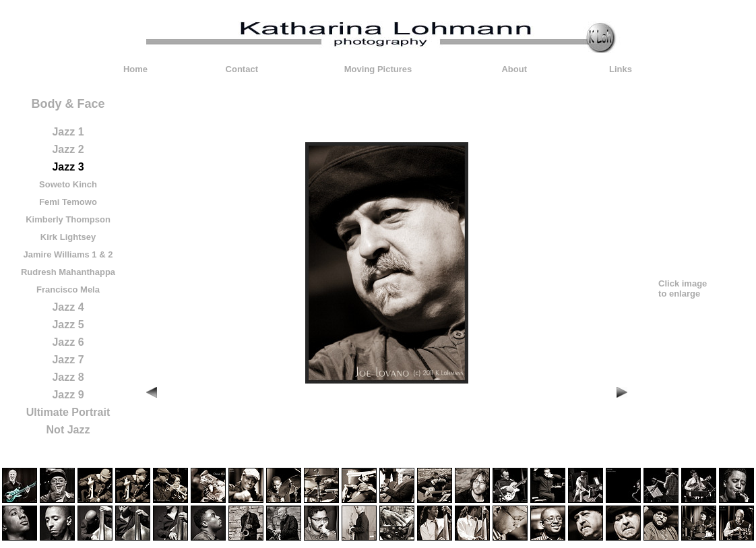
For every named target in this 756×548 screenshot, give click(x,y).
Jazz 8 (68, 377)
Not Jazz (68, 430)
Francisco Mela (68, 290)
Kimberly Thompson (68, 219)
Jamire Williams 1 (60, 254)
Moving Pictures (378, 69)
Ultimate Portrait (68, 412)
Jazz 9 (68, 395)
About (514, 69)
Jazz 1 (68, 132)
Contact (242, 69)
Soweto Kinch (68, 184)
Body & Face (68, 104)
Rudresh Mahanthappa (68, 272)
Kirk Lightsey (68, 237)
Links (621, 69)
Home (135, 69)
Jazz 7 (68, 360)
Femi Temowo (68, 202)
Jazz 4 (68, 307)
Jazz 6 (68, 342)
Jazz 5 (68, 325)
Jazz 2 (68, 149)
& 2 (106, 254)
